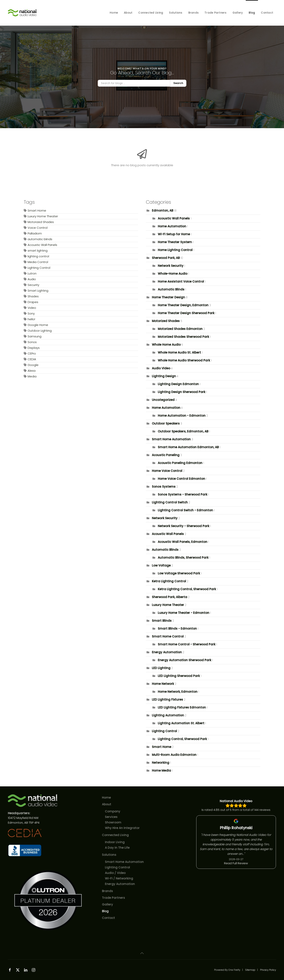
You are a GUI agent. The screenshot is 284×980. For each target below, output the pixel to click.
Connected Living (115, 835)
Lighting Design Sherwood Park (182, 392)
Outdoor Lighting (40, 331)
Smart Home (37, 210)
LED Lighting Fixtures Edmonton (182, 707)
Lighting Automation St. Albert (181, 723)
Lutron (32, 273)
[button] (142, 953)
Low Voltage (161, 565)
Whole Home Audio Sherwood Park (184, 360)
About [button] (128, 13)
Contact (267, 13)
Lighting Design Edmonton (178, 384)
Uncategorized (163, 400)
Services (111, 817)
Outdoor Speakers (166, 423)
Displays (34, 348)
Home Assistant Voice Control (181, 281)
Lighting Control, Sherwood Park (182, 739)
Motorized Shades (41, 222)
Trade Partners (216, 13)
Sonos (32, 342)
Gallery (238, 13)
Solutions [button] (176, 13)
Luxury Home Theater (43, 216)
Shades (33, 296)
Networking (161, 763)
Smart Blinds (162, 621)
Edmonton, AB (163, 210)
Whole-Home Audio (173, 274)
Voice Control (38, 228)
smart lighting (38, 251)
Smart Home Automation (171, 439)
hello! (31, 319)
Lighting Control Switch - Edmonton (185, 510)
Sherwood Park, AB (166, 258)
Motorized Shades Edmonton (180, 329)
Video (32, 308)
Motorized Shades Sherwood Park (183, 337)
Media (32, 376)
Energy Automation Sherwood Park (185, 660)
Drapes (33, 302)
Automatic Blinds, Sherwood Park (183, 558)
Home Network (163, 684)
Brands (194, 13)
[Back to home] (23, 13)
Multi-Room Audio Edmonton (174, 755)
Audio (32, 279)
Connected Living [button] (151, 13)
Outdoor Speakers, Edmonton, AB (183, 431)
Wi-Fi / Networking (119, 878)
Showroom (113, 822)
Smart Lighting (38, 291)
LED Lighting (161, 668)
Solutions (109, 855)
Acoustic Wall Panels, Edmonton (183, 542)
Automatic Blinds (171, 289)
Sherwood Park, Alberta (170, 597)
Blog (252, 13)
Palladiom (35, 233)
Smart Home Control (168, 636)
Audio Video (161, 368)
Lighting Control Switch (170, 502)
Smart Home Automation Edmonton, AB (189, 447)
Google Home (38, 325)
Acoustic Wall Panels (42, 245)
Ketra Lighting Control (169, 581)
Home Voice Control (167, 471)
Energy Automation (167, 652)
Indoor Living (115, 842)
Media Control (38, 262)
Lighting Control (39, 268)
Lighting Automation (168, 715)
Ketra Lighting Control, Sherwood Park (187, 589)
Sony (31, 313)
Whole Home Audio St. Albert (179, 352)
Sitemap (250, 970)
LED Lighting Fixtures (167, 700)
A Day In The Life (117, 848)
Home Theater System (175, 242)
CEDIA (32, 359)
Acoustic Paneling (166, 455)
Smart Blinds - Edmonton (177, 629)
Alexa (32, 371)
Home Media (161, 770)
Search (178, 83)
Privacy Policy (268, 970)
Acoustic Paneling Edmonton (180, 463)
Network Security (171, 266)
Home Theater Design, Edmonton (183, 305)
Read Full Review (236, 863)
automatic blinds (40, 239)
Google (33, 365)
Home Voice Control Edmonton (181, 479)
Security (33, 285)
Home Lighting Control (175, 250)
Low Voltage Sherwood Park (179, 573)
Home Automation (172, 226)
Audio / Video (115, 873)
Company (113, 811)
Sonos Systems (164, 487)
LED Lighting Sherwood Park (179, 676)
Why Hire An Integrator (122, 828)
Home (114, 13)
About (107, 804)
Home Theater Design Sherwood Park (186, 313)
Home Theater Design (168, 297)
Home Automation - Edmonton (182, 416)
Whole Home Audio (166, 345)
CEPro (32, 353)
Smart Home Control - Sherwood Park (187, 644)
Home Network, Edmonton (178, 692)
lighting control (38, 256)
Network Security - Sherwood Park (184, 526)
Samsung (35, 336)
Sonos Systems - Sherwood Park (183, 494)
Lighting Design (164, 376)
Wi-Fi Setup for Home (174, 234)
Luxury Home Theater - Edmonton (184, 613)
